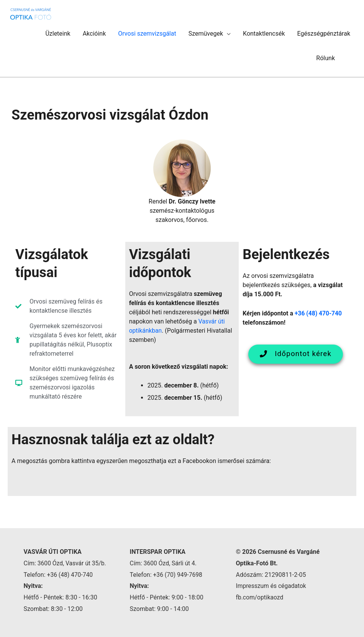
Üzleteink (58, 34)
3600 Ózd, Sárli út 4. (171, 563)
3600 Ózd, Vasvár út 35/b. (73, 563)
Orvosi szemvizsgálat (147, 34)
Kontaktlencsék (264, 34)
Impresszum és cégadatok (272, 586)
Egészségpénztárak (324, 34)
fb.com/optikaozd (260, 597)
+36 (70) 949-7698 (178, 575)
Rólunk (325, 58)
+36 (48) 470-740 (319, 313)
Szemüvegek (206, 34)
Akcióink (94, 34)
